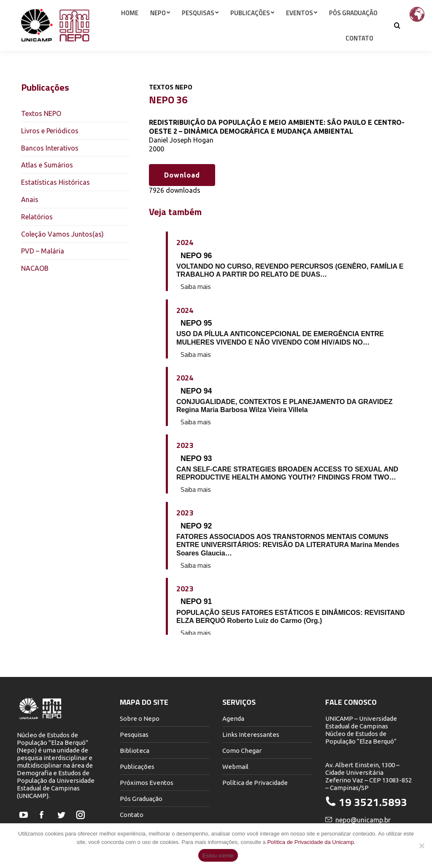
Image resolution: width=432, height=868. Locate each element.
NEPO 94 (196, 391)
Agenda (233, 718)
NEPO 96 (196, 256)
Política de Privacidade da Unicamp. (311, 842)
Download (182, 175)
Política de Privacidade (255, 783)
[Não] (421, 846)
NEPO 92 (196, 526)
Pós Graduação (141, 799)
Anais (30, 199)
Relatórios (37, 217)
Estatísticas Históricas (55, 182)
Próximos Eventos (147, 783)
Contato (132, 815)
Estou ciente (218, 856)
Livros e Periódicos (50, 131)
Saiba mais (196, 287)
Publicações (137, 767)
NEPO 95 (196, 323)
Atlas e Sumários (47, 165)
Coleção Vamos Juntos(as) (62, 234)
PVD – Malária (43, 251)
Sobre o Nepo (140, 718)
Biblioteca (135, 751)
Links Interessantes (251, 735)
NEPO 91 (196, 601)
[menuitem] (130, 28)
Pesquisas (134, 735)
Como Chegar (242, 751)
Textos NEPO (41, 113)
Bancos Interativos (50, 148)
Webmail (235, 767)
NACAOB (35, 268)
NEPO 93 (196, 458)
